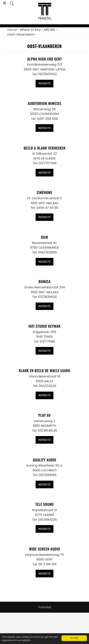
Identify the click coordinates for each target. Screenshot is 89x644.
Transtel (45, 607)
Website (44, 83)
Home (12, 30)
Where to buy (30, 30)
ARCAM (49, 30)
